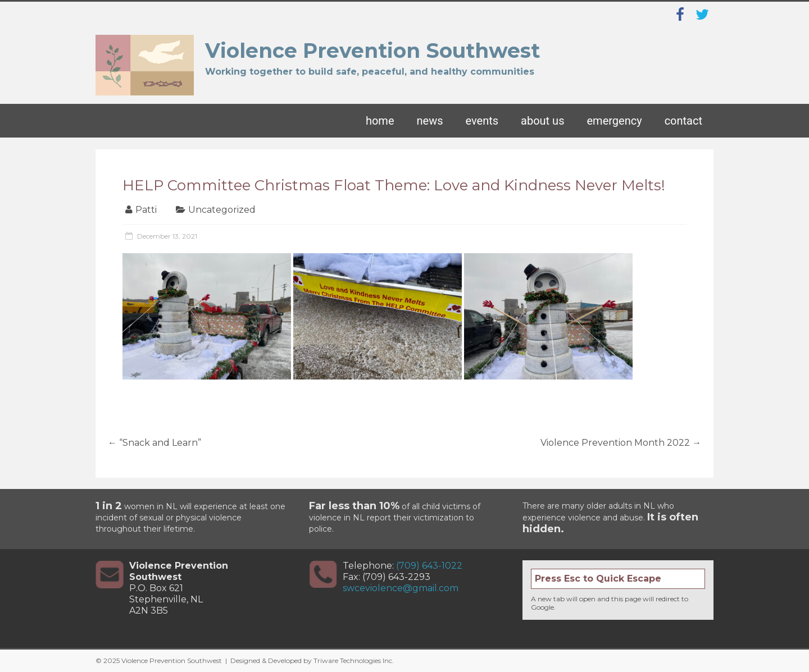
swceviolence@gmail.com (401, 588)
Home (380, 121)
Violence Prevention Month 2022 (621, 443)
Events (482, 121)
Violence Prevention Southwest (372, 51)
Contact (683, 121)
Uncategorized (222, 210)
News (430, 121)
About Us (542, 121)
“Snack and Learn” (154, 443)
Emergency (614, 121)
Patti (146, 210)
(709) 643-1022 (429, 566)
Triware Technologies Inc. (354, 660)
